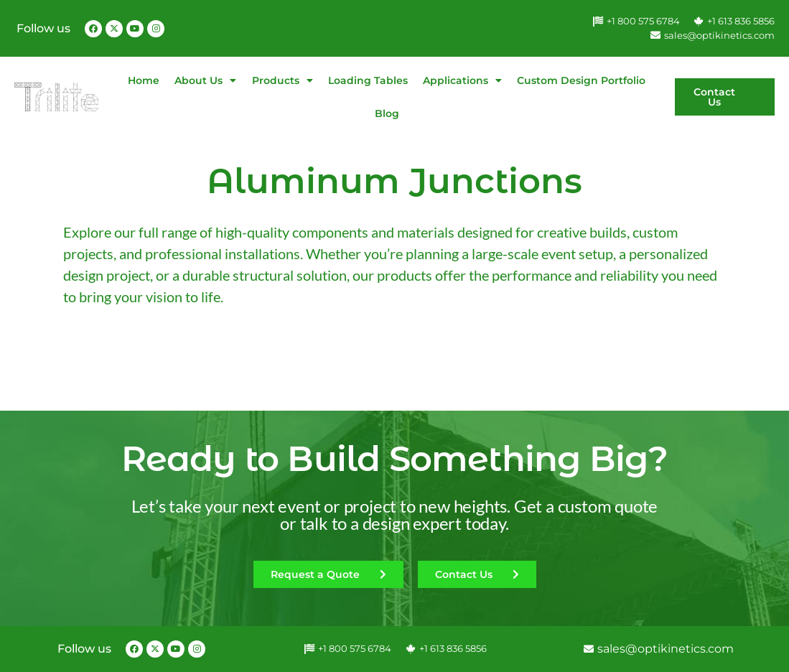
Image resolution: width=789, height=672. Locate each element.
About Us (205, 80)
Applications (462, 80)
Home (144, 80)
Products (283, 80)
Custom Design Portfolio (581, 80)
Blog (387, 113)
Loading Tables (368, 80)
